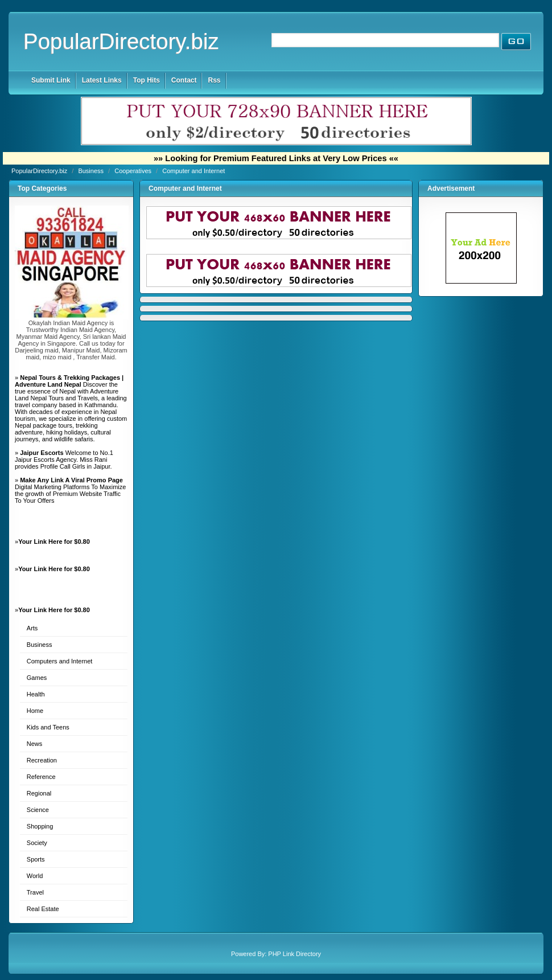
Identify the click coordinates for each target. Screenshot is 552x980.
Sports (36, 859)
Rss (214, 80)
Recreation (42, 760)
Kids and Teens (48, 727)
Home (35, 711)
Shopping (40, 826)
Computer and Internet (193, 171)
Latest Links (102, 80)
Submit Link (51, 80)
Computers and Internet (60, 661)
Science (38, 810)
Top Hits (147, 80)
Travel (35, 892)
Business (92, 171)
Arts (32, 628)
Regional (39, 793)
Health (36, 694)
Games (37, 678)
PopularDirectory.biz (121, 41)
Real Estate (43, 909)
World (35, 876)
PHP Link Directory (294, 954)
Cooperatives (134, 171)
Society (37, 843)
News (35, 744)
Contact (184, 80)
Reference (41, 777)
